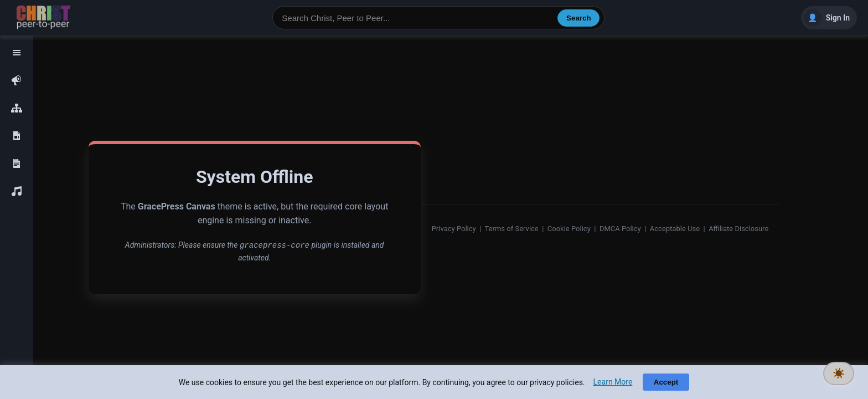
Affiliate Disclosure (738, 229)
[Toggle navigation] (17, 53)
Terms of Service (512, 229)
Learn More (613, 382)
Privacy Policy (454, 229)
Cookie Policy (569, 229)
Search (578, 18)
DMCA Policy (620, 229)
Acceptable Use (675, 229)
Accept (666, 382)
